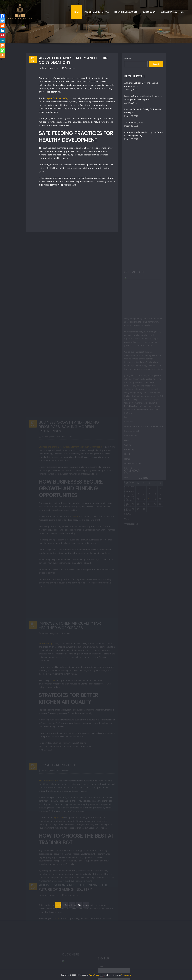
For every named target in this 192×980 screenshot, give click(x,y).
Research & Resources (126, 12)
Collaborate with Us (172, 12)
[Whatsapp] (2, 50)
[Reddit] (2, 26)
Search (127, 59)
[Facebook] (2, 16)
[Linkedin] (2, 31)
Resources (70, 68)
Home (76, 12)
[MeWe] (2, 40)
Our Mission (149, 12)
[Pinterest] (2, 36)
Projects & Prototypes (97, 12)
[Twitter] (2, 21)
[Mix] (2, 45)
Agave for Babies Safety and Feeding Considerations (75, 60)
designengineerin (51, 68)
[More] (2, 55)
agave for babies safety (58, 98)
